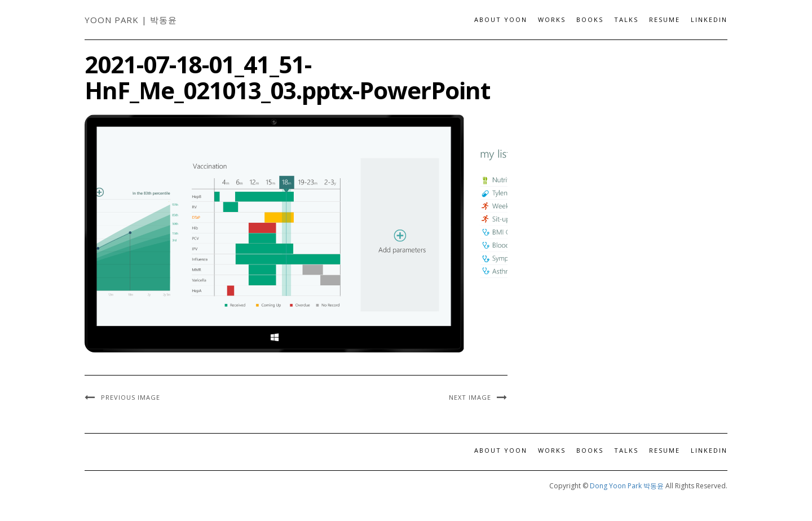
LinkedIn (709, 19)
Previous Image (131, 397)
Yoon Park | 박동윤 (131, 20)
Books (590, 19)
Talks (626, 19)
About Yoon (501, 19)
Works (552, 19)
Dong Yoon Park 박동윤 (627, 486)
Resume (665, 19)
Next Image (470, 397)
